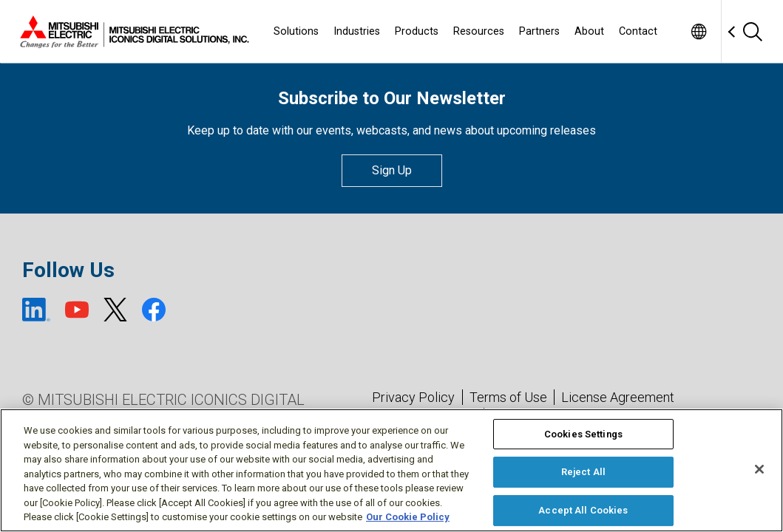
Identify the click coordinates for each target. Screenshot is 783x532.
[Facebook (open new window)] (154, 310)
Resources (479, 31)
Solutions (296, 31)
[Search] (752, 31)
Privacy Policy (413, 397)
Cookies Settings (583, 434)
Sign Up (392, 170)
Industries (357, 31)
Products (417, 31)
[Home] (132, 32)
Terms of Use (508, 397)
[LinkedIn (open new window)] (36, 310)
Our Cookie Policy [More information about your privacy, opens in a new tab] (408, 517)
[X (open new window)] (115, 310)
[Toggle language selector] (698, 31)
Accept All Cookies (583, 510)
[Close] (759, 469)
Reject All (583, 472)
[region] (391, 470)
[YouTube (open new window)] (77, 310)
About (589, 31)
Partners (539, 31)
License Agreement (618, 397)
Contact (638, 31)
